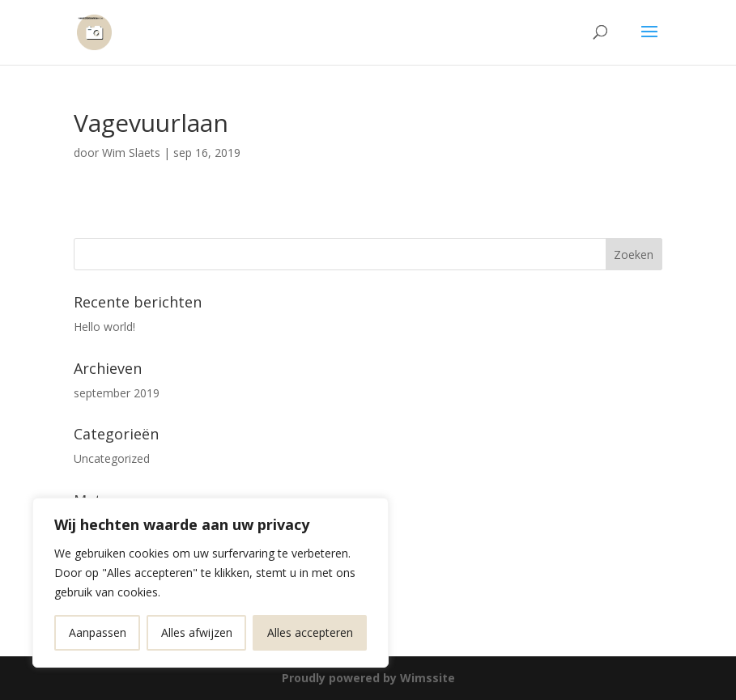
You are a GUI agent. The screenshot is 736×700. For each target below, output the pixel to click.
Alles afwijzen (197, 632)
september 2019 (117, 393)
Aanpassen (98, 632)
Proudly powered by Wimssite (368, 678)
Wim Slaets (131, 153)
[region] (211, 583)
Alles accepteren (310, 632)
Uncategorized (112, 458)
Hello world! (104, 327)
